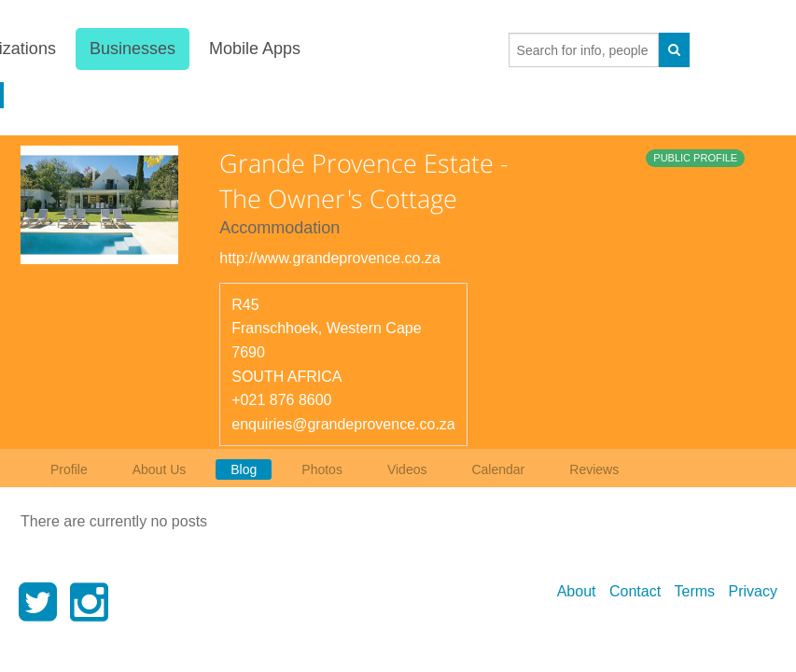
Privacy (753, 591)
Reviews (594, 469)
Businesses (132, 49)
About (577, 591)
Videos (407, 469)
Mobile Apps (254, 49)
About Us (160, 469)
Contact (635, 591)
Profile (69, 469)
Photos (322, 469)
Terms (695, 591)
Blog (244, 469)
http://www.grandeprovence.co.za (330, 258)
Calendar (498, 469)
